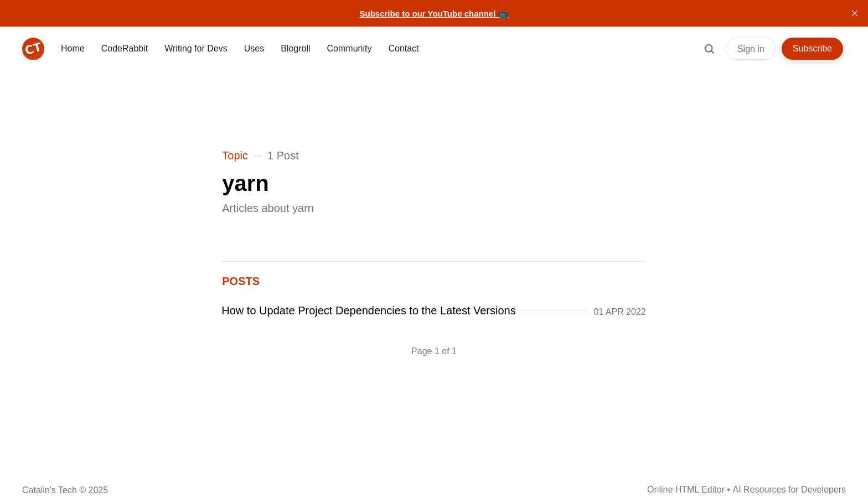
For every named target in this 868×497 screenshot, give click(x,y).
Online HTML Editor (686, 490)
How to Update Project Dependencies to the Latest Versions (369, 310)
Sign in (751, 49)
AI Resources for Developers (789, 490)
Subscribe (812, 48)
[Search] (709, 54)
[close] (855, 13)
